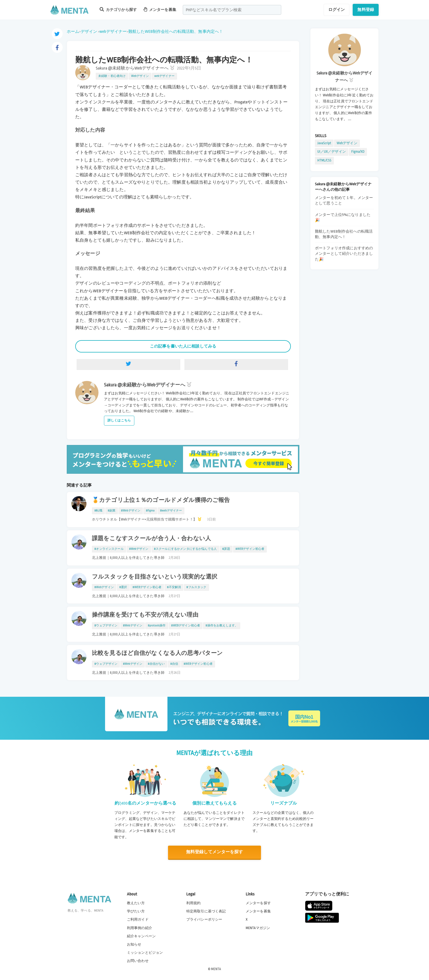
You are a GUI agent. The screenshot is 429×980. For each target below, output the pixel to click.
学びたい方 (136, 911)
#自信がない (156, 664)
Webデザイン (140, 76)
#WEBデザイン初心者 (250, 549)
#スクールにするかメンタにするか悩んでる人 (185, 549)
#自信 (174, 664)
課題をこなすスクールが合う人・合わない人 (151, 539)
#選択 (123, 587)
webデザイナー (113, 31)
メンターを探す (258, 903)
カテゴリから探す (118, 9)
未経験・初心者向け (112, 76)
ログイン (337, 10)
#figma (150, 511)
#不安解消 (174, 587)
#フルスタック (196, 587)
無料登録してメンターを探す (215, 852)
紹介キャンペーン (141, 936)
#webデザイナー (171, 511)
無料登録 (366, 10)
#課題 (226, 549)
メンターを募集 (160, 9)
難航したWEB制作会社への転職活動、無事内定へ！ (176, 31)
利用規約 (194, 903)
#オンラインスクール (109, 549)
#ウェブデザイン (106, 626)
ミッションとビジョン (145, 952)
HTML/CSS (324, 160)
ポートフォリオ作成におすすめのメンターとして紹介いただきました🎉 (344, 254)
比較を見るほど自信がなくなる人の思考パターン (157, 653)
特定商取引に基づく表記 (206, 911)
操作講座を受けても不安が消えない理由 (145, 615)
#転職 (98, 511)
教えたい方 (136, 903)
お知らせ (134, 944)
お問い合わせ (138, 961)
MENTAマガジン (258, 927)
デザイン (89, 31)
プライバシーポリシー (204, 919)
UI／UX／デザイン (332, 152)
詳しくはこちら (119, 420)
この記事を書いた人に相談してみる (183, 346)
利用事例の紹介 (140, 927)
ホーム (73, 31)
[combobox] (232, 10)
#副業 (112, 511)
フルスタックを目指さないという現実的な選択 (155, 577)
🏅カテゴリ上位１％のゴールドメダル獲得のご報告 (161, 500)
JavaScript (324, 143)
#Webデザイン (131, 511)
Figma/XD (358, 152)
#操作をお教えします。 (222, 626)
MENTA (216, 969)
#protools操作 (157, 626)
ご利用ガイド (138, 919)
